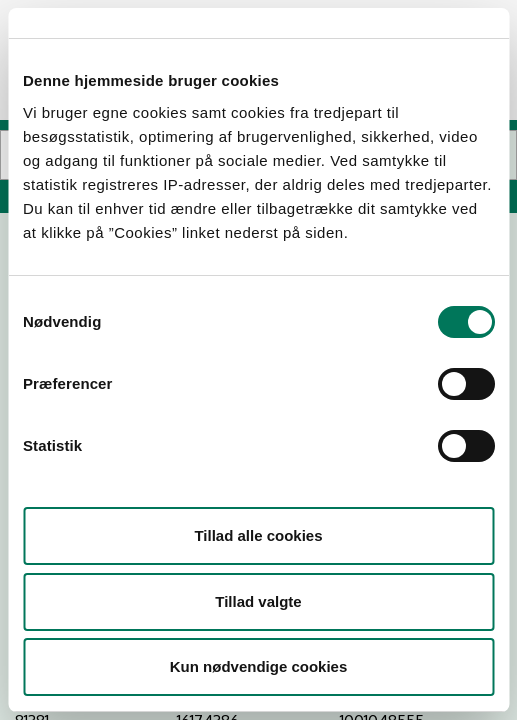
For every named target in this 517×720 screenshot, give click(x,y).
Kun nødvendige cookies (259, 666)
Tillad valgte (258, 601)
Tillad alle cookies (258, 535)
